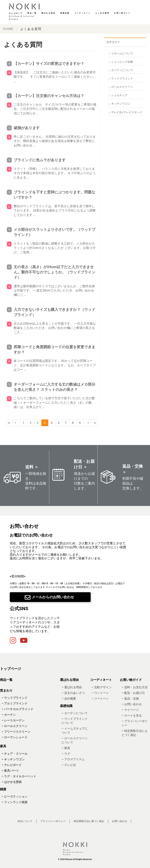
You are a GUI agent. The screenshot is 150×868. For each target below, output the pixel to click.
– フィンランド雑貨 (15, 802)
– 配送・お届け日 (133, 693)
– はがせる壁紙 (12, 782)
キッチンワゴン (121, 104)
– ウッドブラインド (15, 698)
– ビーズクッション (15, 796)
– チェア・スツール (15, 753)
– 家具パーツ (10, 770)
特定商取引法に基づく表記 (89, 821)
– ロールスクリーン (15, 726)
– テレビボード (12, 765)
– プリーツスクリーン (16, 732)
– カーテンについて (75, 713)
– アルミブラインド (15, 703)
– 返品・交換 (130, 698)
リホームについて (122, 53)
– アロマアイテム (73, 759)
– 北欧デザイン (102, 687)
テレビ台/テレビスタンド (127, 112)
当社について (25, 821)
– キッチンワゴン (13, 759)
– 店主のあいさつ (73, 693)
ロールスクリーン (122, 87)
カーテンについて (122, 70)
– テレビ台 (69, 765)
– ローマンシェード (15, 737)
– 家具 (66, 748)
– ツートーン (100, 698)
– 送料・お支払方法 (134, 687)
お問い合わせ (120, 821)
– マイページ (130, 710)
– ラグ (66, 754)
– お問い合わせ (132, 704)
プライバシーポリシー (53, 821)
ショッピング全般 (122, 62)
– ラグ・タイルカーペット (19, 776)
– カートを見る (132, 715)
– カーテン (9, 715)
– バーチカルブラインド (17, 709)
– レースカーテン (13, 720)
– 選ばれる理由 (72, 687)
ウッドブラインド (122, 78)
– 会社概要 (69, 698)
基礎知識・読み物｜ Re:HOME (25, 12)
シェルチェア (119, 95)
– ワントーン (100, 693)
